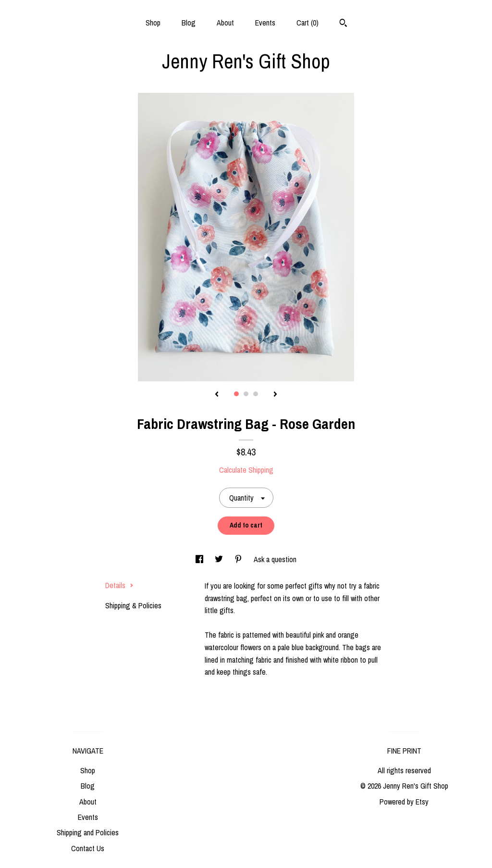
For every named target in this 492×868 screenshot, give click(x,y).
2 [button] (246, 394)
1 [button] (236, 394)
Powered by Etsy (404, 802)
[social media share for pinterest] (239, 559)
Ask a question (275, 559)
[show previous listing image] (217, 395)
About (225, 23)
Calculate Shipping (246, 470)
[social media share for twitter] (220, 559)
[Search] (343, 24)
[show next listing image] (275, 395)
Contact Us (88, 848)
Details (119, 585)
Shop (153, 23)
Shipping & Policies (133, 605)
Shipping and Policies (88, 832)
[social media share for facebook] (200, 559)
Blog (189, 23)
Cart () (307, 23)
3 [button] (256, 394)
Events (265, 23)
